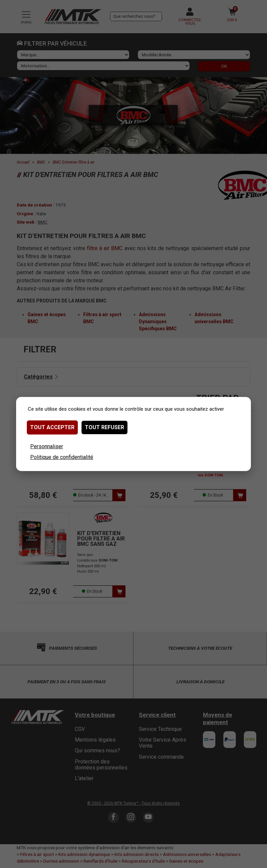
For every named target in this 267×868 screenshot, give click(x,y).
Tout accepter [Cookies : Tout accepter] (52, 427)
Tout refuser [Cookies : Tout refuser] (104, 427)
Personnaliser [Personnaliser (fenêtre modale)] (47, 446)
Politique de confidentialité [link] (62, 457)
